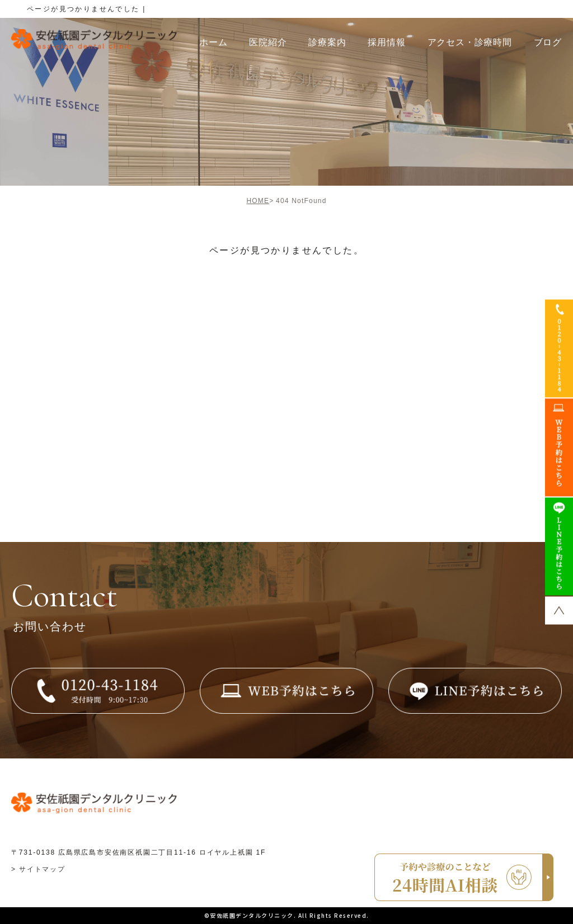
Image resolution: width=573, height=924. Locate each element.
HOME (258, 201)
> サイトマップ (38, 869)
